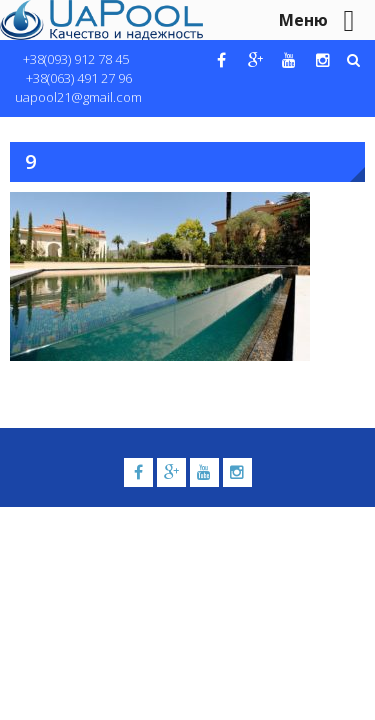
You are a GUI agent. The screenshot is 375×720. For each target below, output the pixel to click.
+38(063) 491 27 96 (79, 78)
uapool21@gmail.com (78, 97)
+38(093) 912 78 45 (76, 59)
